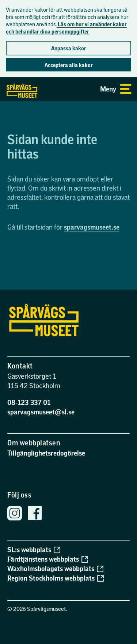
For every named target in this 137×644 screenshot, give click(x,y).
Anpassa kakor (69, 48)
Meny (116, 89)
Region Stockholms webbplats (56, 578)
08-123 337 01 (29, 402)
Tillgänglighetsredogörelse (46, 453)
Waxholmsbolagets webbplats (55, 569)
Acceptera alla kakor (69, 65)
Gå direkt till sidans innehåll (3, 78)
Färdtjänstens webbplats (48, 559)
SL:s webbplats (34, 550)
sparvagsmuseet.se (92, 227)
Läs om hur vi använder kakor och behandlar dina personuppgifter (66, 28)
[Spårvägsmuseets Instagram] (15, 514)
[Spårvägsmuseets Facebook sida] (35, 514)
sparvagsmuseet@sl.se (41, 412)
